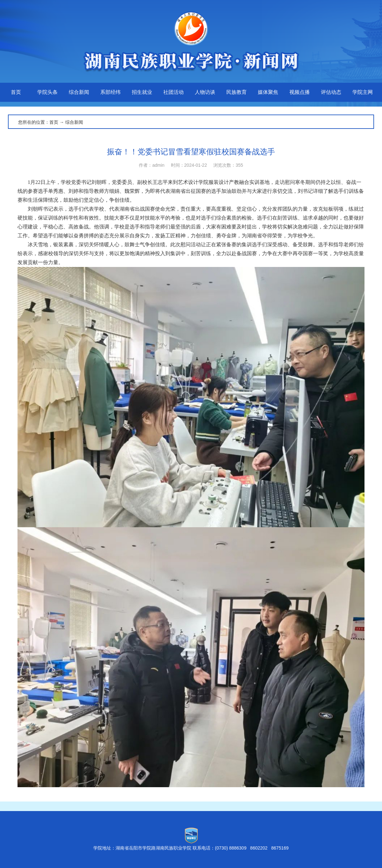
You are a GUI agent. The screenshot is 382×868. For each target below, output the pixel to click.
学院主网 (363, 92)
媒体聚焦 (268, 92)
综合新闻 (79, 92)
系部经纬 (110, 92)
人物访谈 (205, 92)
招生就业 (142, 92)
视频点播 (300, 92)
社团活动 (173, 92)
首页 (16, 92)
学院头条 (47, 92)
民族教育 (237, 92)
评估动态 (331, 92)
